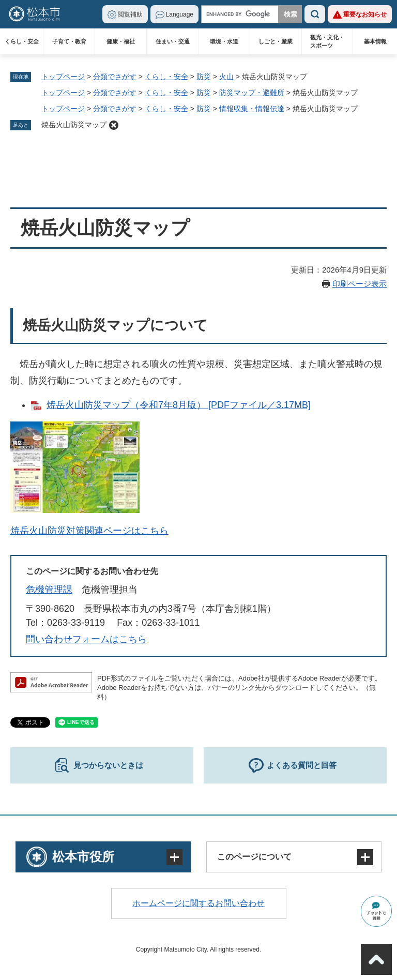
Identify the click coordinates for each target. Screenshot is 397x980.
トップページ (63, 77)
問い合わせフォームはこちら (86, 639)
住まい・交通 (173, 41)
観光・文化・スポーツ (327, 41)
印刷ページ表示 (360, 284)
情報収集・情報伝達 (252, 109)
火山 (226, 77)
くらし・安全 (22, 41)
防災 (204, 77)
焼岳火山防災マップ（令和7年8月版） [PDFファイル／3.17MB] (179, 405)
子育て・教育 (69, 41)
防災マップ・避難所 (252, 93)
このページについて (254, 857)
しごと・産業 (276, 41)
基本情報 (375, 41)
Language (180, 14)
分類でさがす (115, 77)
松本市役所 (83, 857)
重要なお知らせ (365, 14)
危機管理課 (49, 590)
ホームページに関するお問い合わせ (198, 903)
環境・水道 (224, 41)
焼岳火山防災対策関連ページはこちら (89, 531)
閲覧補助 (130, 14)
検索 (315, 14)
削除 (114, 125)
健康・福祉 (121, 41)
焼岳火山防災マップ (74, 125)
